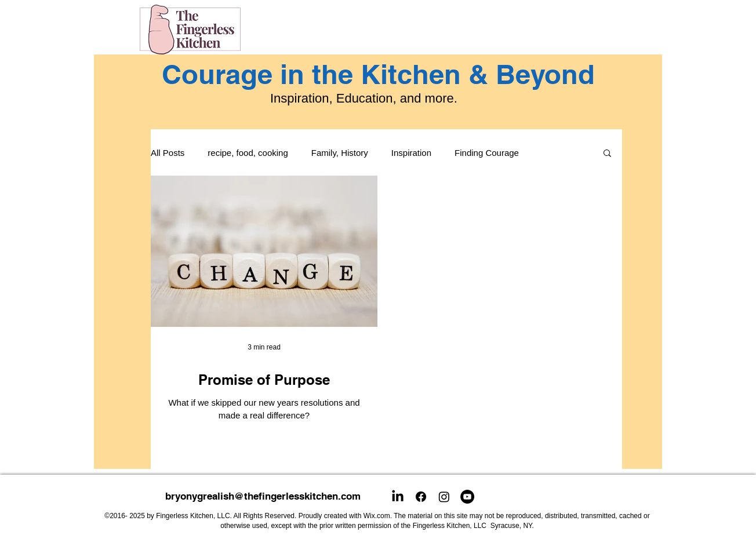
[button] (607, 154)
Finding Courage (487, 153)
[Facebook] (421, 497)
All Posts (168, 153)
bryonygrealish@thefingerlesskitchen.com (263, 496)
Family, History (340, 153)
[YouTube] (467, 497)
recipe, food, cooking (248, 153)
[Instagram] (444, 497)
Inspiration (411, 153)
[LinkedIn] (398, 497)
